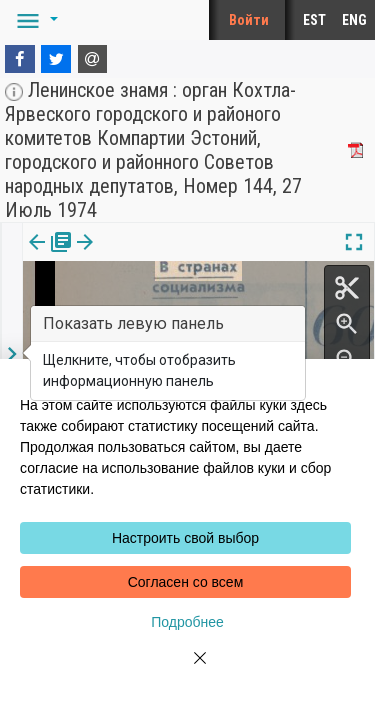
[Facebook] (20, 59)
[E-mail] (93, 59)
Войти (249, 20)
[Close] (188, 670)
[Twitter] (56, 59)
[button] (34, 20)
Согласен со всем (186, 582)
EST (314, 20)
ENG (354, 20)
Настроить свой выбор (185, 538)
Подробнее (187, 622)
